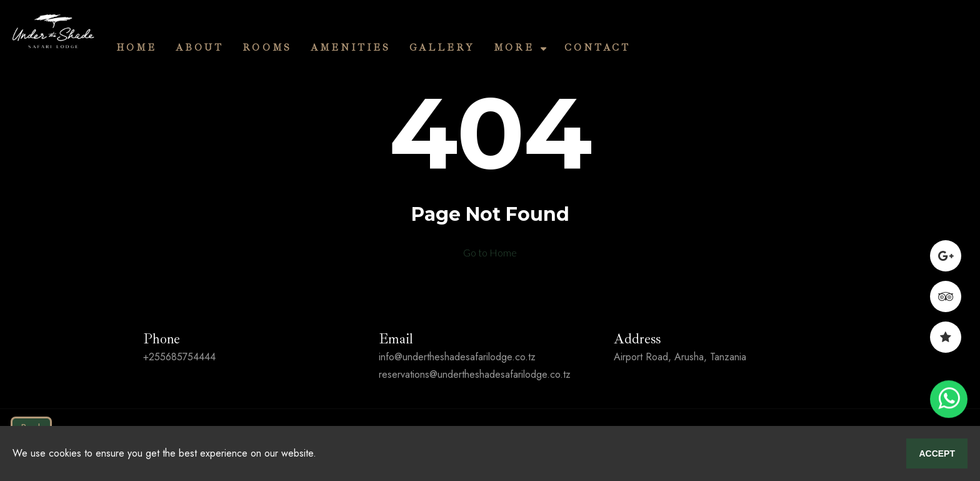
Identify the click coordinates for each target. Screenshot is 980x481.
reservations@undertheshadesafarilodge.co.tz (475, 374)
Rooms (267, 48)
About (200, 48)
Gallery (442, 48)
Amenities (351, 48)
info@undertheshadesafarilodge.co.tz (457, 357)
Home (137, 48)
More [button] (519, 48)
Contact (597, 48)
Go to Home (490, 252)
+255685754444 (179, 357)
